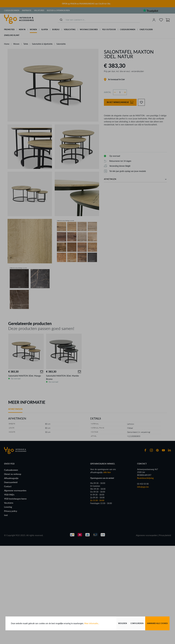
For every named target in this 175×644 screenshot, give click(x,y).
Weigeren (122, 623)
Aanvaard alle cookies (157, 623)
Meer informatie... (92, 623)
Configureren (137, 623)
